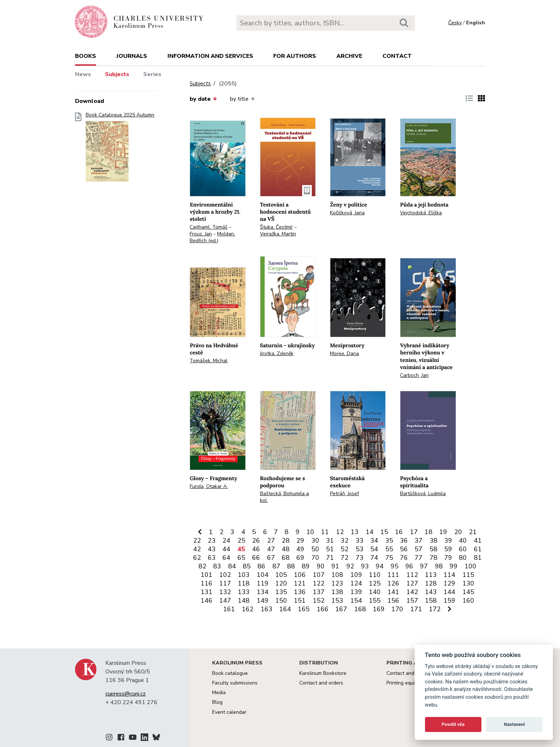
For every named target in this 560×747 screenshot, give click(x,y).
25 (241, 541)
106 (300, 575)
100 (471, 566)
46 (256, 549)
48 (286, 549)
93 (365, 566)
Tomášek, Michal (209, 361)
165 (304, 609)
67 (271, 558)
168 (360, 609)
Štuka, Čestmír (276, 227)
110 (375, 575)
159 (449, 601)
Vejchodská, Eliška (421, 213)
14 (370, 532)
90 (321, 566)
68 (286, 558)
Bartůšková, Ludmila (423, 494)
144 (449, 592)
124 (356, 583)
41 (478, 541)
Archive (349, 56)
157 (412, 601)
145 (468, 592)
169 (379, 609)
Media (219, 693)
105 (281, 575)
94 (380, 566)
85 (247, 566)
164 (285, 609)
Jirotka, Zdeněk (277, 353)
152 (319, 601)
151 (300, 601)
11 (325, 532)
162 (248, 609)
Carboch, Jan (414, 375)
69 (300, 558)
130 (468, 583)
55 (389, 549)
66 (256, 558)
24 (226, 541)
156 (393, 601)
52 (345, 549)
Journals (132, 56)
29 (300, 541)
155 (375, 601)
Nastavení (514, 724)
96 (409, 566)
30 (315, 541)
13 (355, 532)
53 (360, 549)
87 (276, 566)
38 (434, 541)
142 (412, 592)
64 (226, 558)
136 (300, 592)
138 (337, 592)
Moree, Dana (344, 353)
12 (340, 532)
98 (439, 566)
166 (323, 609)
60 (463, 549)
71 (330, 558)
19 (443, 532)
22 (197, 541)
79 (448, 558)
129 (449, 583)
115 (468, 575)
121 (300, 583)
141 (393, 592)
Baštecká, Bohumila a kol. (284, 497)
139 (356, 592)
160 (468, 601)
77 (419, 558)
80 (463, 558)
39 (448, 541)
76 (404, 558)
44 (226, 549)
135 (281, 592)
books (86, 56)
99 (454, 566)
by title (242, 99)
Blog (217, 702)
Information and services (210, 56)
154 (356, 601)
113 (431, 575)
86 (261, 566)
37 (419, 541)
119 (263, 583)
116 (207, 583)
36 (404, 541)
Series (152, 74)
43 (212, 549)
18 (429, 532)
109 (356, 575)
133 (244, 592)
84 (232, 566)
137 (319, 592)
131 (207, 592)
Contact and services (410, 673)
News (83, 74)
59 (448, 549)
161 (229, 609)
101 (207, 575)
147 (225, 601)
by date (203, 99)
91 (335, 566)
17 (414, 532)
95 (395, 566)
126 (393, 583)
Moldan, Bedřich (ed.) (212, 237)
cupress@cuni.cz (126, 694)
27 (271, 541)
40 (463, 541)
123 (337, 583)
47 (271, 549)
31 (330, 541)
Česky (455, 23)
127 (412, 583)
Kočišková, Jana (347, 213)
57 (419, 549)
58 (434, 549)
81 (478, 558)
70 (315, 558)
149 (263, 601)
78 (434, 558)
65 (241, 558)
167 (341, 609)
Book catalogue (230, 673)
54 (374, 549)
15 (384, 532)
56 (404, 549)
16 (399, 532)
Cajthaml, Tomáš (209, 227)
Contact (397, 56)
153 (337, 601)
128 (431, 583)
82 (202, 566)
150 (281, 601)
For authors (295, 56)
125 (375, 583)
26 (256, 541)
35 (389, 541)
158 (431, 601)
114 (449, 575)
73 (360, 558)
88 (291, 566)
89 (306, 566)
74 (374, 558)
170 (397, 609)
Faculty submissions (235, 683)
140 (375, 592)
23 (212, 541)
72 (345, 558)
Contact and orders (321, 683)
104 (263, 575)
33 (360, 541)
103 (244, 575)
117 (225, 583)
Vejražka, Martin (278, 234)
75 (389, 558)
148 (244, 601)
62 (197, 558)
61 (478, 549)
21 (473, 532)
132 (225, 592)
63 (212, 558)
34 (374, 541)
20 (458, 532)
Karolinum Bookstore (323, 673)
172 (435, 609)
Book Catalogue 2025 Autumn (120, 149)
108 (337, 575)
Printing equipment (408, 683)
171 (416, 609)
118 (244, 583)
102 (225, 575)
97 (424, 566)
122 (319, 583)
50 (315, 549)
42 (197, 549)
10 (310, 532)
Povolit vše (453, 724)
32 (345, 541)
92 (350, 566)
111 (393, 575)
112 (412, 575)
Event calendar (229, 712)
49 (300, 549)
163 (267, 609)
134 (263, 592)
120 (281, 583)
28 (286, 541)
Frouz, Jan (201, 234)
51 (330, 549)
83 (217, 566)
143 (431, 592)
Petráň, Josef (344, 494)
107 (319, 575)
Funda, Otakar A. (209, 486)
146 (207, 601)
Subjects (117, 74)
